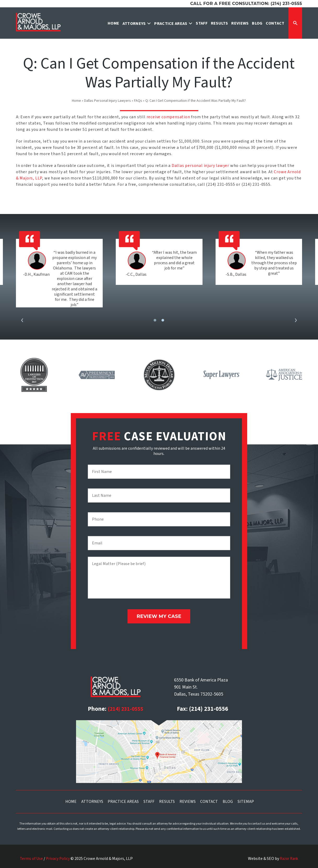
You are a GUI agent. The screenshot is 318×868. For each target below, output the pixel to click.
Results (167, 799)
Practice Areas (123, 799)
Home (76, 101)
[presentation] (22, 320)
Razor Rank (288, 856)
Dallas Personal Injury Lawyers (108, 101)
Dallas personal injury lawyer (200, 166)
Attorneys (92, 799)
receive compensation (168, 117)
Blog (228, 799)
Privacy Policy (59, 856)
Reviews (188, 799)
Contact (209, 799)
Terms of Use (31, 856)
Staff (149, 799)
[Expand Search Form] (295, 23)
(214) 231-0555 (125, 707)
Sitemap (246, 799)
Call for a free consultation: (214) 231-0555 (246, 4)
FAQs (138, 101)
